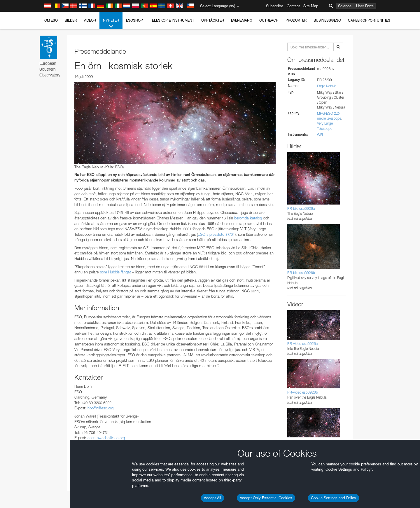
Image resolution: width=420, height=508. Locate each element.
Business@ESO (327, 20)
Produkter (296, 20)
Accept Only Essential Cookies (266, 498)
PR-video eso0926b (303, 392)
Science (345, 6)
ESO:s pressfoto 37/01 (216, 234)
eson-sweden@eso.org (106, 438)
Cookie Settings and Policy (334, 498)
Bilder (71, 20)
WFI (320, 135)
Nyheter (111, 24)
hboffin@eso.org (100, 408)
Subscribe (275, 6)
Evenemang (242, 20)
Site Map (311, 6)
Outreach (269, 20)
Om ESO (51, 20)
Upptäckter (213, 20)
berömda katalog (248, 218)
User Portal (365, 6)
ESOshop (134, 20)
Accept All (212, 498)
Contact (293, 6)
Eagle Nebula (327, 86)
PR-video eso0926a (302, 344)
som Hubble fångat (116, 272)
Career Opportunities (369, 20)
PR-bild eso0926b (301, 273)
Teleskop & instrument (172, 20)
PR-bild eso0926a (301, 208)
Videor (90, 20)
